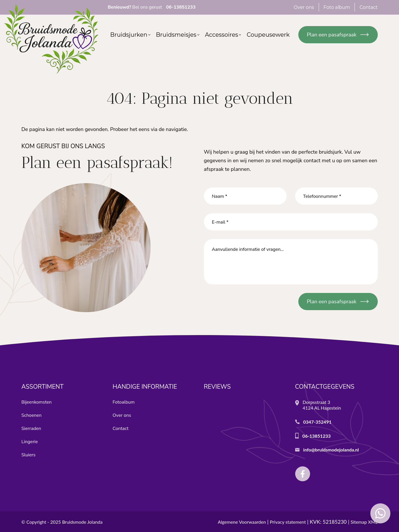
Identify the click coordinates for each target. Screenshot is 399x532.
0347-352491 (317, 422)
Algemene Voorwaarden (242, 522)
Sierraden (31, 429)
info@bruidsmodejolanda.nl (331, 450)
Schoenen (32, 415)
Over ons (122, 415)
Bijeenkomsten (37, 402)
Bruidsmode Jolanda (82, 522)
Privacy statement (288, 522)
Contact (121, 429)
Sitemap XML (364, 522)
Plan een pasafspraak (332, 35)
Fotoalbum (124, 402)
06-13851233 (317, 436)
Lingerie (30, 442)
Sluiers (29, 455)
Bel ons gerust (152, 7)
